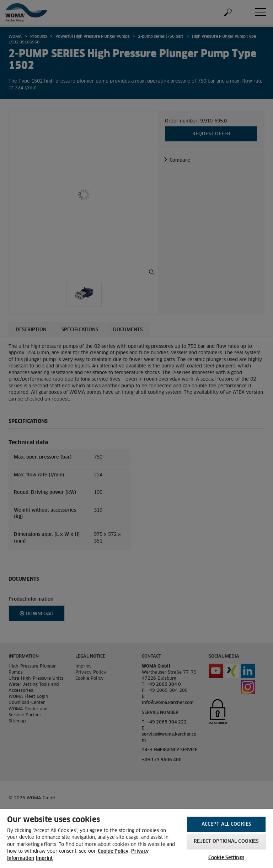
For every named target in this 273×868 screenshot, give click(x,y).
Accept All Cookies (226, 824)
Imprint (44, 859)
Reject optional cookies (226, 841)
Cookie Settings (226, 858)
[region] (136, 839)
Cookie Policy (113, 851)
